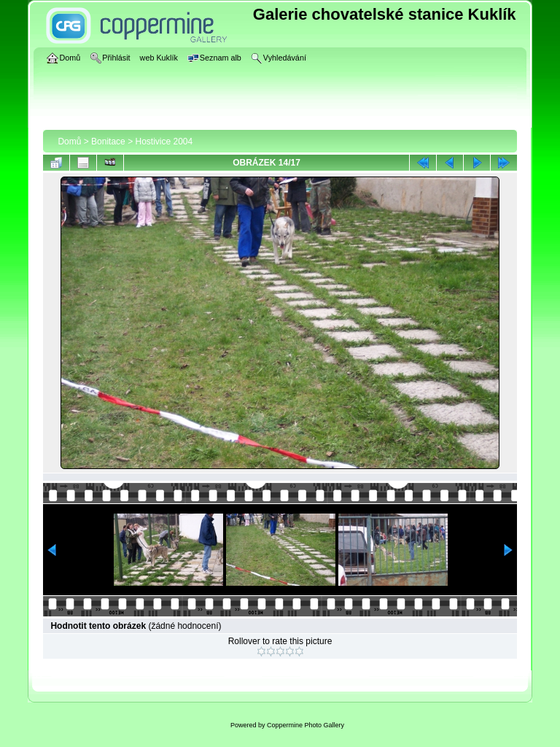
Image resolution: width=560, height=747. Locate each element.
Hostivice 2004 (164, 142)
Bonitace (108, 142)
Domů (69, 142)
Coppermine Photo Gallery (306, 725)
